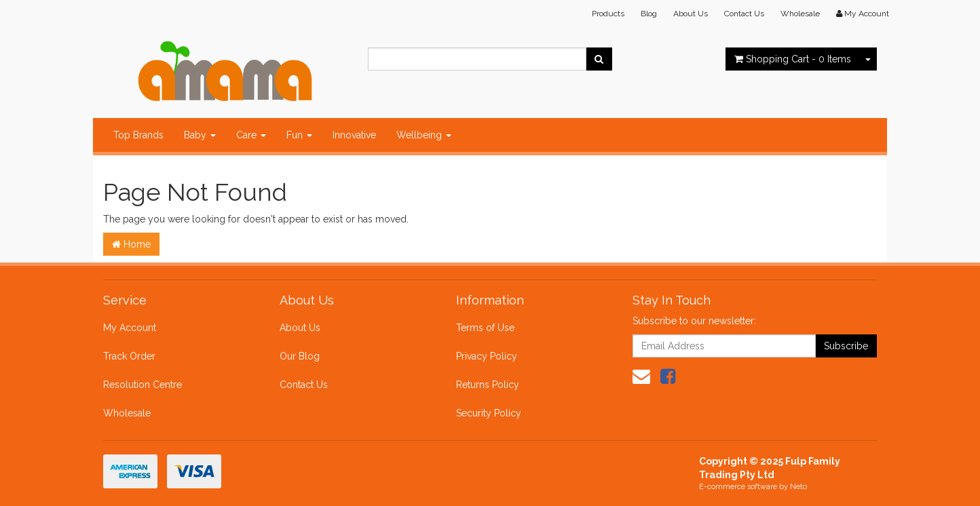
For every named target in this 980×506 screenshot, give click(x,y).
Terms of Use (485, 328)
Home (131, 244)
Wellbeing (424, 135)
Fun (299, 135)
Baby (200, 135)
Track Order (129, 356)
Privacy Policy (487, 356)
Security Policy (489, 413)
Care (251, 135)
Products (608, 14)
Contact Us (744, 14)
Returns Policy (488, 385)
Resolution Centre (143, 385)
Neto (798, 487)
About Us (691, 14)
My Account (130, 328)
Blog (649, 14)
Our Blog (300, 356)
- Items (793, 59)
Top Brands (138, 135)
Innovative (354, 135)
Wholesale (800, 14)
